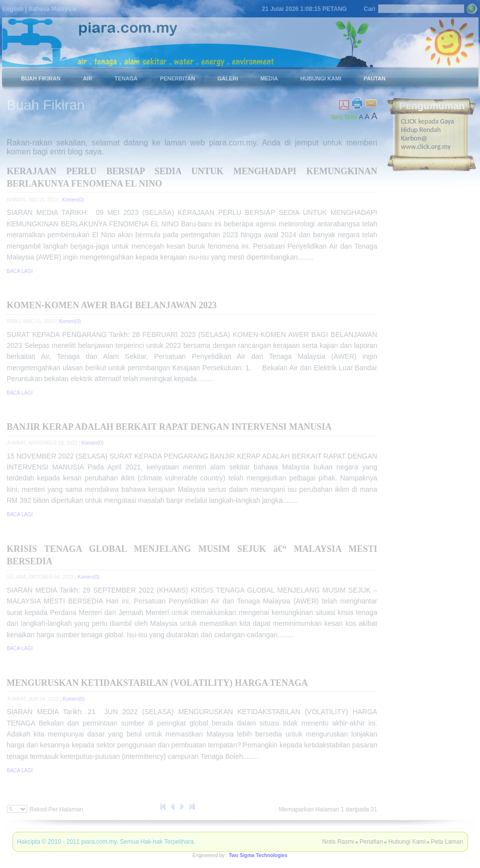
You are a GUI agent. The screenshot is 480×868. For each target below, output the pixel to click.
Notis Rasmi (338, 842)
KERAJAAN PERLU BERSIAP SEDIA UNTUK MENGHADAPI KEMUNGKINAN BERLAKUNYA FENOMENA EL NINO (192, 177)
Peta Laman (447, 842)
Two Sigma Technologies (258, 855)
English (13, 9)
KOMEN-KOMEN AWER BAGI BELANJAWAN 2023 (112, 305)
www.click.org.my (426, 147)
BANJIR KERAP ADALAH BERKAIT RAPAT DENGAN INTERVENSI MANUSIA (170, 427)
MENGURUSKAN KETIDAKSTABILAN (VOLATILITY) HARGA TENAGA (158, 683)
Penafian (371, 842)
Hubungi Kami (407, 842)
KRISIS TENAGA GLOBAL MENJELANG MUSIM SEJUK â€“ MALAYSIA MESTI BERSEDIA (192, 555)
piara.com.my (99, 842)
